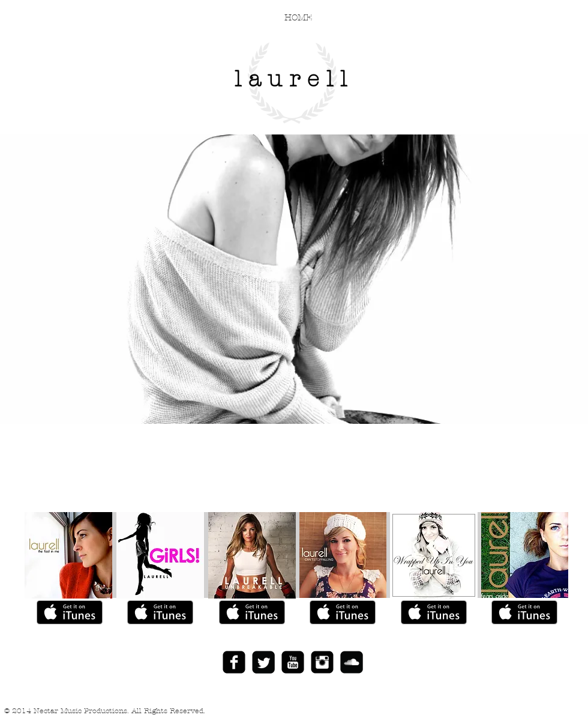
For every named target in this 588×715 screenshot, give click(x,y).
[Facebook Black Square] (234, 662)
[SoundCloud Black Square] (352, 662)
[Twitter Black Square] (263, 662)
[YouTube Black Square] (293, 662)
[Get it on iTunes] (70, 612)
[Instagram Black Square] (322, 662)
